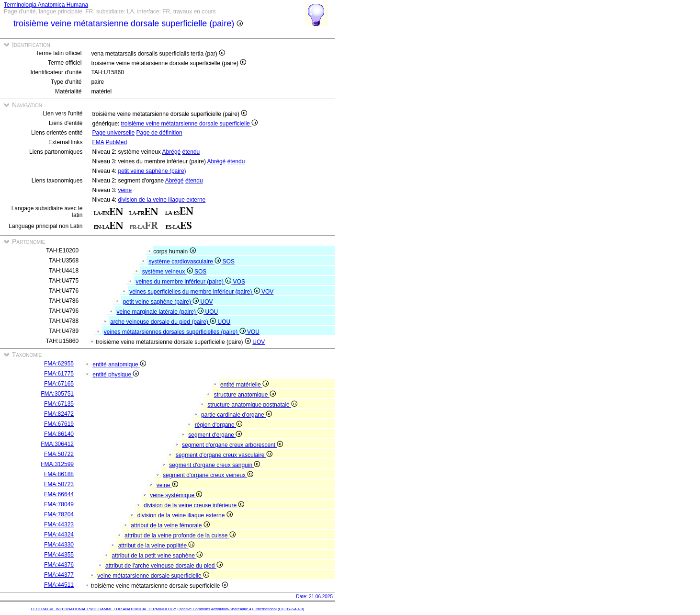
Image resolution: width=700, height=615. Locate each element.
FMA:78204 (59, 514)
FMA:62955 (59, 364)
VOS (239, 282)
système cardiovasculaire (185, 262)
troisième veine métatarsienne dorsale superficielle (190, 124)
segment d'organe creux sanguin (215, 465)
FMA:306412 (57, 444)
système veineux (168, 272)
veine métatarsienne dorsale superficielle (153, 576)
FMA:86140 (59, 434)
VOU (253, 332)
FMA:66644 (59, 494)
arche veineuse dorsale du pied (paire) (164, 322)
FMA (98, 142)
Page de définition (159, 133)
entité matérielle (244, 385)
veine (125, 190)
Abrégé (172, 152)
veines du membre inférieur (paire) (184, 282)
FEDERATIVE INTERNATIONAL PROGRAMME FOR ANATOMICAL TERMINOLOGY (104, 609)
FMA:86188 (59, 474)
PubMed (116, 142)
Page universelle (113, 133)
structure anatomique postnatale (252, 405)
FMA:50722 (59, 454)
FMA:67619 (59, 424)
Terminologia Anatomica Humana (46, 5)
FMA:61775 (59, 374)
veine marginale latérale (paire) (161, 312)
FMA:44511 (59, 585)
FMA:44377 (59, 575)
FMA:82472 (59, 414)
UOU (212, 312)
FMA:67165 (59, 384)
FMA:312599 (57, 464)
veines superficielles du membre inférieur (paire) (195, 292)
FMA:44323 (59, 524)
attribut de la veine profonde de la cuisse (180, 535)
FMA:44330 (59, 545)
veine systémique (176, 495)
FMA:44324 (59, 535)
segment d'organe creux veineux (208, 475)
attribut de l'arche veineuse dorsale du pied (164, 566)
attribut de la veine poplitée (157, 546)
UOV (207, 302)
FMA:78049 (59, 504)
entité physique (116, 375)
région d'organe (219, 425)
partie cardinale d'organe (237, 415)
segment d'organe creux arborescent (232, 445)
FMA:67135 (59, 404)
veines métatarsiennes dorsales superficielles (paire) (175, 332)
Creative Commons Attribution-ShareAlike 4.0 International (227, 609)
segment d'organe (215, 435)
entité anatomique (119, 364)
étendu (191, 152)
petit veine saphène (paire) (152, 171)
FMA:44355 (59, 555)
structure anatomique (245, 395)
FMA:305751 (57, 394)
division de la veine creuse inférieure (194, 505)
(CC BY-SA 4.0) (291, 609)
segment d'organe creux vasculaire (224, 455)
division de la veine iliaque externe (162, 200)
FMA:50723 (59, 484)
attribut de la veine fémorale (170, 525)
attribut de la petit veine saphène (157, 556)
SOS (229, 262)
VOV (267, 292)
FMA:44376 (59, 565)
